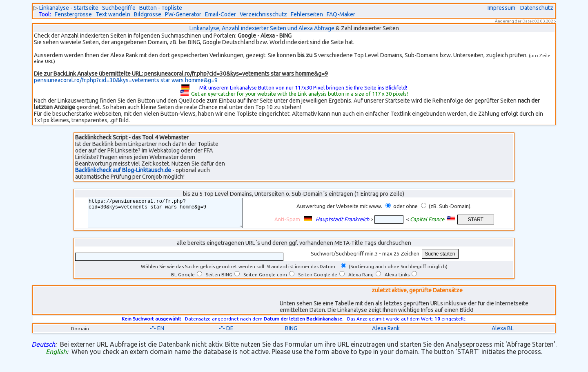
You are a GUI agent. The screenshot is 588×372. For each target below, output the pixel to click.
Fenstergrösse (73, 14)
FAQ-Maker (341, 14)
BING (291, 334)
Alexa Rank (386, 334)
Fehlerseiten (307, 14)
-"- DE (226, 334)
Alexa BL (503, 334)
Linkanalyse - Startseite (69, 8)
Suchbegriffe (119, 8)
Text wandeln (113, 14)
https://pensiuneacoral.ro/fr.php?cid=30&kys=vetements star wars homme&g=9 (170, 216)
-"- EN (157, 334)
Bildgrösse (148, 14)
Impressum (501, 8)
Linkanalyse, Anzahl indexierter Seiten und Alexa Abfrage (262, 28)
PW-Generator (183, 14)
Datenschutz (537, 8)
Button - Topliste (161, 8)
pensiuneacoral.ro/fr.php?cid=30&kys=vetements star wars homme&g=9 (126, 80)
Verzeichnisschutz (263, 14)
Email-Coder (220, 14)
